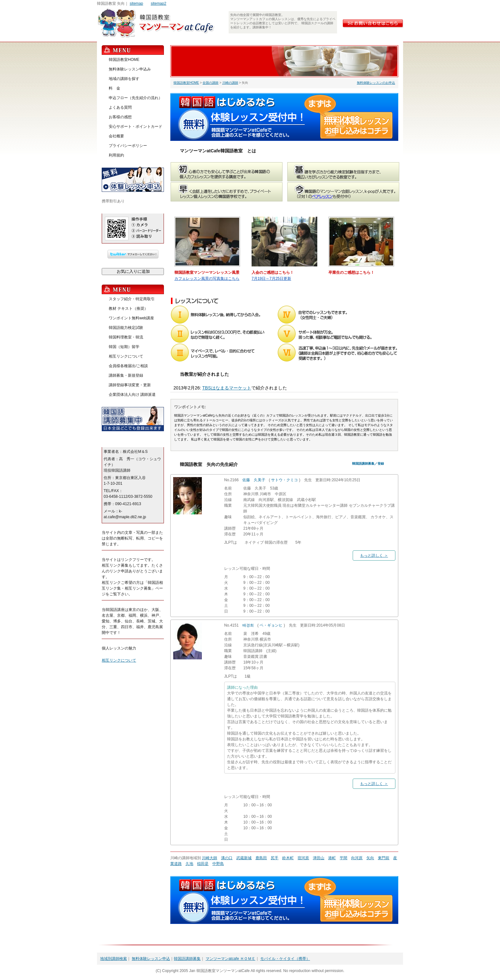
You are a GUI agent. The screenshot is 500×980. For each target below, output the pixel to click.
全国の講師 (210, 83)
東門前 (384, 858)
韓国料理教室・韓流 (126, 337)
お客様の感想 (120, 117)
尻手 (275, 858)
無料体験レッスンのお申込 (376, 83)
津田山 (319, 858)
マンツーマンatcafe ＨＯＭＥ (231, 959)
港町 (332, 858)
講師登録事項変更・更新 (130, 385)
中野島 (218, 864)
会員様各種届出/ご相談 (128, 366)
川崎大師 (210, 858)
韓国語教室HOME (186, 83)
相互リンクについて (126, 356)
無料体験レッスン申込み (130, 69)
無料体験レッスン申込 (151, 959)
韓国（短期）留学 (124, 347)
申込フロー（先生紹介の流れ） (136, 98)
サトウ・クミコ (284, 480)
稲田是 (203, 864)
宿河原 (303, 858)
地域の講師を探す (124, 79)
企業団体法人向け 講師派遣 (132, 395)
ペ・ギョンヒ (271, 625)
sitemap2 (159, 4)
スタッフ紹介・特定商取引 (132, 299)
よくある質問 (120, 107)
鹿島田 (261, 858)
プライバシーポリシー (128, 146)
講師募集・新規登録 (126, 375)
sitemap (136, 4)
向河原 (357, 858)
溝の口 (227, 858)
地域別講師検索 (114, 959)
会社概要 (116, 136)
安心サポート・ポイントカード (136, 127)
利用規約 (116, 155)
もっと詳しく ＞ (374, 555)
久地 (189, 864)
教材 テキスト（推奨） (128, 309)
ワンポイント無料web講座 (131, 318)
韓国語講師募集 (187, 959)
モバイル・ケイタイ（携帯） (285, 959)
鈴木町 (288, 858)
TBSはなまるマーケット (227, 388)
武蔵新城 (244, 858)
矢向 (370, 858)
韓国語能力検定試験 (126, 328)
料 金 (114, 88)
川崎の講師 (230, 83)
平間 (343, 858)
